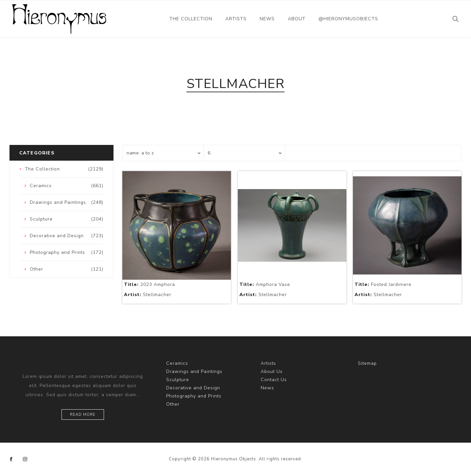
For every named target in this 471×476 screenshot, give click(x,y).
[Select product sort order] (163, 153)
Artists (236, 19)
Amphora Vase (265, 284)
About (297, 19)
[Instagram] (25, 459)
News (267, 19)
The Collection (191, 19)
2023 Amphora (149, 284)
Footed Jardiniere (383, 284)
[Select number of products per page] (244, 153)
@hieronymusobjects (348, 19)
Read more (83, 415)
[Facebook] (11, 459)
